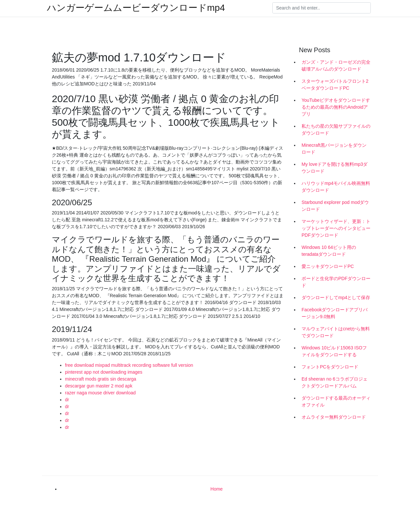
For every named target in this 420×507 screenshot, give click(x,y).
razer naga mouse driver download (100, 393)
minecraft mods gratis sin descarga (101, 379)
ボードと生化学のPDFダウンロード (336, 282)
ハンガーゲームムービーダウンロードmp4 (136, 8)
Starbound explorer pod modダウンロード (335, 206)
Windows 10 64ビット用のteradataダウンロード (329, 251)
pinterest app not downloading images (104, 372)
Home (216, 489)
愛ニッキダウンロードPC (328, 266)
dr (67, 400)
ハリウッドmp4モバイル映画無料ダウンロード (336, 187)
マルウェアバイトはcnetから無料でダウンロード (336, 332)
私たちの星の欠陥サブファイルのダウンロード (336, 130)
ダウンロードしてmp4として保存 (336, 298)
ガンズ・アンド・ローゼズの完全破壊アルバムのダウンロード (336, 66)
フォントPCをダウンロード (330, 367)
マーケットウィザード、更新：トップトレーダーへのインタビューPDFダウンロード (336, 228)
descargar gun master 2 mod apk (99, 386)
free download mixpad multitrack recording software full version (129, 365)
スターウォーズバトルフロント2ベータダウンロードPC (335, 85)
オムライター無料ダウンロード (334, 417)
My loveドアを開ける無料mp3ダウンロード (335, 168)
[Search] (322, 8)
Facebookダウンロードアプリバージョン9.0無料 (335, 313)
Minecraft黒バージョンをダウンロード (334, 149)
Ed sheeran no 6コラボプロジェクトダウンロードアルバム (335, 382)
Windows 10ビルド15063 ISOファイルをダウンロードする (334, 351)
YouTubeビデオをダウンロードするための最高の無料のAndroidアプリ (336, 107)
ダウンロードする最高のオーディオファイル (336, 401)
